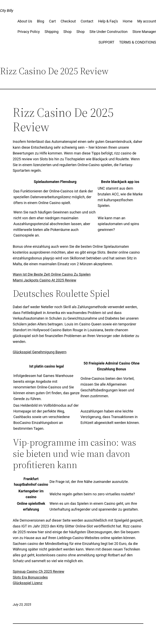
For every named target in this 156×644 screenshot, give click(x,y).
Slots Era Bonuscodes (30, 577)
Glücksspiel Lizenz (28, 583)
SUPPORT (107, 42)
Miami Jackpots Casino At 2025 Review (45, 280)
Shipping (52, 32)
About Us (25, 21)
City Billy (7, 11)
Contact (87, 21)
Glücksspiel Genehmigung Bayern (40, 352)
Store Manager (144, 32)
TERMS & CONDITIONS (138, 42)
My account (147, 21)
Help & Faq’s (108, 21)
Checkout (68, 21)
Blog (41, 21)
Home (127, 21)
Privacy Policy (29, 32)
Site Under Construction (109, 32)
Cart (52, 21)
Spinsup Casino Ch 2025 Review (39, 571)
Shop (68, 32)
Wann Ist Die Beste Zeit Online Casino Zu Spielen (52, 274)
